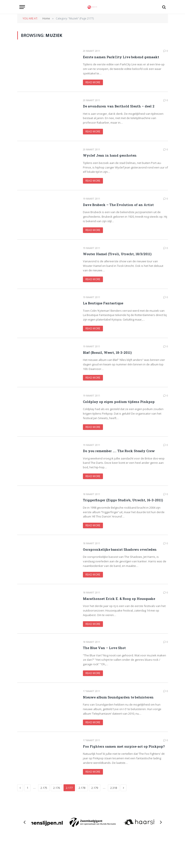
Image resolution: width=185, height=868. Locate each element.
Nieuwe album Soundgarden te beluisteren (118, 697)
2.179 (95, 788)
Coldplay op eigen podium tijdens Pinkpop (119, 402)
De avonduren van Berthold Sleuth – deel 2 (119, 106)
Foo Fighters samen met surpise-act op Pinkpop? (124, 746)
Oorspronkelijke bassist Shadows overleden (120, 549)
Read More (93, 82)
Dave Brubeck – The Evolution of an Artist (118, 205)
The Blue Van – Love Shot (104, 648)
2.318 (114, 788)
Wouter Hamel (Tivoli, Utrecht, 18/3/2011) (117, 254)
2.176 (57, 788)
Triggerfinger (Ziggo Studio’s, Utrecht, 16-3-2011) (123, 500)
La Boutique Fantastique (103, 303)
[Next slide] (161, 822)
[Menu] (22, 7)
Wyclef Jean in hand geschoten (110, 155)
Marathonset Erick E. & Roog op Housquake (119, 599)
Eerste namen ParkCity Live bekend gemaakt (121, 57)
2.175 (44, 788)
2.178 (82, 788)
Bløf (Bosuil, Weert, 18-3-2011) (107, 352)
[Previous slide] (25, 822)
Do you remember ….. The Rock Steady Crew (119, 451)
